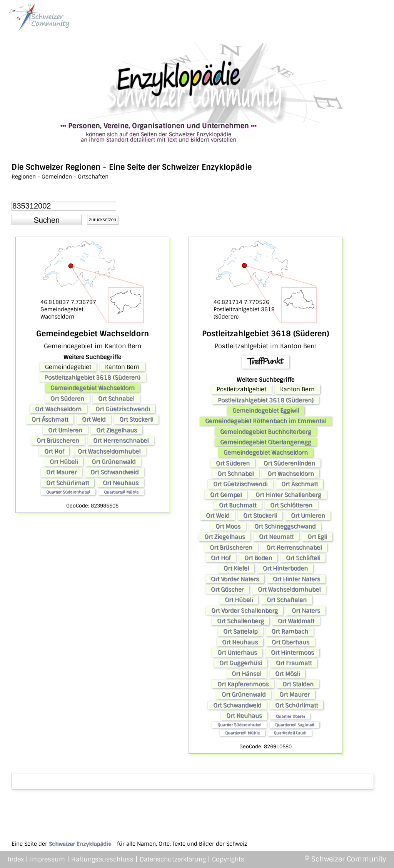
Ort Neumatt (276, 537)
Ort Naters (306, 611)
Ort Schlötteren (291, 505)
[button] (47, 220)
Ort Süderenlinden (289, 463)
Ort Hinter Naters (296, 579)
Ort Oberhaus (290, 642)
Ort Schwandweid (114, 472)
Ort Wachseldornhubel (109, 451)
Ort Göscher (227, 589)
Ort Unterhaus (237, 653)
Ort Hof (54, 451)
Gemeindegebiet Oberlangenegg (266, 442)
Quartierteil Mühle (121, 492)
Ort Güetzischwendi (123, 409)
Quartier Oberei (290, 716)
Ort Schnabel (116, 399)
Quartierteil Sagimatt (295, 725)
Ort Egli (317, 537)
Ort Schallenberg (240, 621)
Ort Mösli (287, 674)
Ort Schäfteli (303, 558)
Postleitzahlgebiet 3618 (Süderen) (93, 377)
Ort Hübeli (64, 462)
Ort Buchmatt (238, 505)
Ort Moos (228, 526)
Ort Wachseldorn (58, 409)
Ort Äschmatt (50, 419)
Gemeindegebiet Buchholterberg (266, 432)
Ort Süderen (67, 399)
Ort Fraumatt (294, 663)
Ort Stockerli (136, 419)
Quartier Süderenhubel (68, 492)
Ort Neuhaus (121, 483)
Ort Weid (94, 419)
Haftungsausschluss (102, 859)
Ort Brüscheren (58, 441)
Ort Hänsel (246, 674)
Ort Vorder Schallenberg (245, 611)
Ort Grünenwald (114, 462)
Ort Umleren (65, 430)
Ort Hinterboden (285, 568)
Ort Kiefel (236, 568)
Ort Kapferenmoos (243, 684)
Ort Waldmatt (296, 621)
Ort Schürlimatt (68, 483)
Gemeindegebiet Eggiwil (266, 411)
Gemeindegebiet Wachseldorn (93, 388)
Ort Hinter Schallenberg (288, 495)
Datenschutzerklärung (173, 859)
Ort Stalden (298, 684)
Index (16, 859)
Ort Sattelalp (240, 631)
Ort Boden (258, 558)
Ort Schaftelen (287, 600)
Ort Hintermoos (292, 653)
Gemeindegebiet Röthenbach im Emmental (266, 421)
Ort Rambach (290, 631)
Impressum (48, 859)
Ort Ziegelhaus (117, 430)
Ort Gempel (226, 495)
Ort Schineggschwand (285, 526)
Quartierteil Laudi (290, 733)
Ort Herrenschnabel (121, 441)
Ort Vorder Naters (235, 579)
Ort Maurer (61, 472)
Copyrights (228, 859)
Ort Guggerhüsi (241, 663)
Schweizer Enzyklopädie (80, 844)
